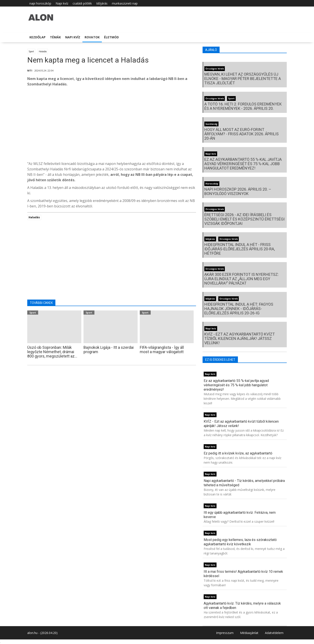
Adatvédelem (274, 633)
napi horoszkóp (40, 3)
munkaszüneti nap (125, 3)
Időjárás (102, 3)
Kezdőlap (38, 37)
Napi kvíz (62, 3)
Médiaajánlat (249, 633)
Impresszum (225, 633)
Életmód (111, 37)
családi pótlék (82, 3)
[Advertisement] (112, 125)
